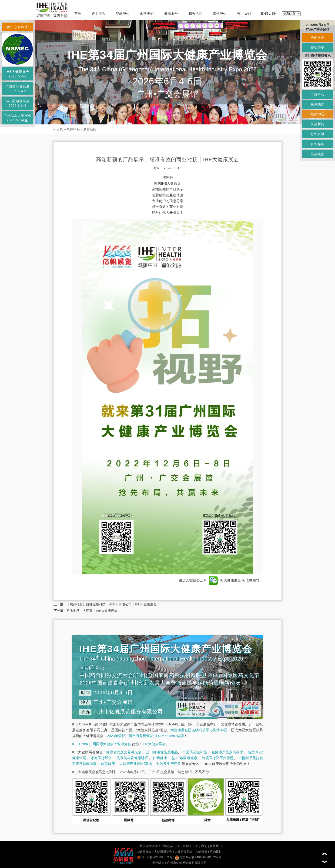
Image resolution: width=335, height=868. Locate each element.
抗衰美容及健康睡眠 (132, 758)
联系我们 (216, 846)
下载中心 (318, 94)
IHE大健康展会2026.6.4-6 (17, 74)
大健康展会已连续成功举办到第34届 (199, 730)
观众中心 (147, 13)
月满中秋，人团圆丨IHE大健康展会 (92, 611)
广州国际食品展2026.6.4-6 (18, 89)
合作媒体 (318, 144)
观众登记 (318, 48)
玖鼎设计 (216, 852)
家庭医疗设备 (101, 758)
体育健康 (108, 764)
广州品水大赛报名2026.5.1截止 (17, 118)
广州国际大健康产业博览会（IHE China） (165, 846)
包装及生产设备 (169, 764)
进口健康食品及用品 (162, 752)
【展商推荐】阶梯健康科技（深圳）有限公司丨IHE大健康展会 (112, 604)
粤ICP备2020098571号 (155, 857)
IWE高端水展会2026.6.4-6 (17, 103)
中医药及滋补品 (195, 752)
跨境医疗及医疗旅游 (218, 758)
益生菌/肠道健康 (185, 758)
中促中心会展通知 (17, 27)
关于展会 (98, 13)
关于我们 (244, 13)
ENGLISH (269, 13)
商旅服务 (171, 13)
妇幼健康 (160, 758)
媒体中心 (220, 13)
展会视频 (318, 154)
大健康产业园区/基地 (136, 764)
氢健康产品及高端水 (227, 752)
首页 (78, 13)
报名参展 (318, 38)
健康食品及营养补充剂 (124, 752)
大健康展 (201, 852)
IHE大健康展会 (225, 580)
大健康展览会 (184, 852)
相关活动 (195, 13)
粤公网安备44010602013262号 (198, 857)
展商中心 (123, 13)
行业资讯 (318, 134)
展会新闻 (90, 129)
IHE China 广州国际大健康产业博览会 (102, 744)
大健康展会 (144, 852)
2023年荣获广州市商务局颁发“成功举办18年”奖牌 (145, 736)
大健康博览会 (163, 852)
